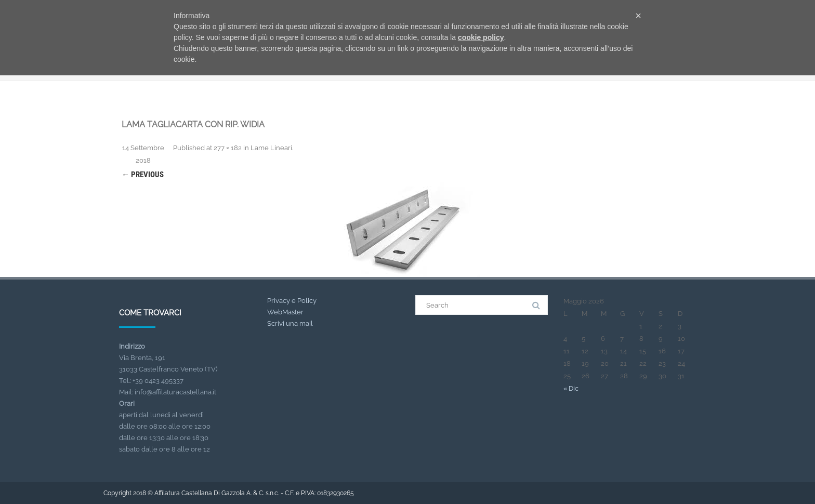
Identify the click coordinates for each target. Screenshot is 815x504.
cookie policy (481, 37)
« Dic (571, 388)
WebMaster (285, 312)
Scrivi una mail (290, 323)
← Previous (143, 175)
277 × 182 (228, 148)
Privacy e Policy (292, 301)
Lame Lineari (271, 148)
